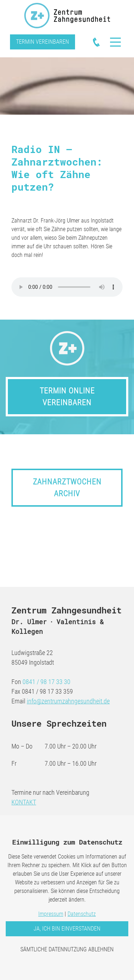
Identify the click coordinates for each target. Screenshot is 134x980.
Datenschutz (82, 914)
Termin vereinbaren (43, 42)
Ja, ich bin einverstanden (67, 929)
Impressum (51, 914)
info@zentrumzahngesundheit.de (68, 701)
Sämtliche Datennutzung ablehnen (67, 949)
